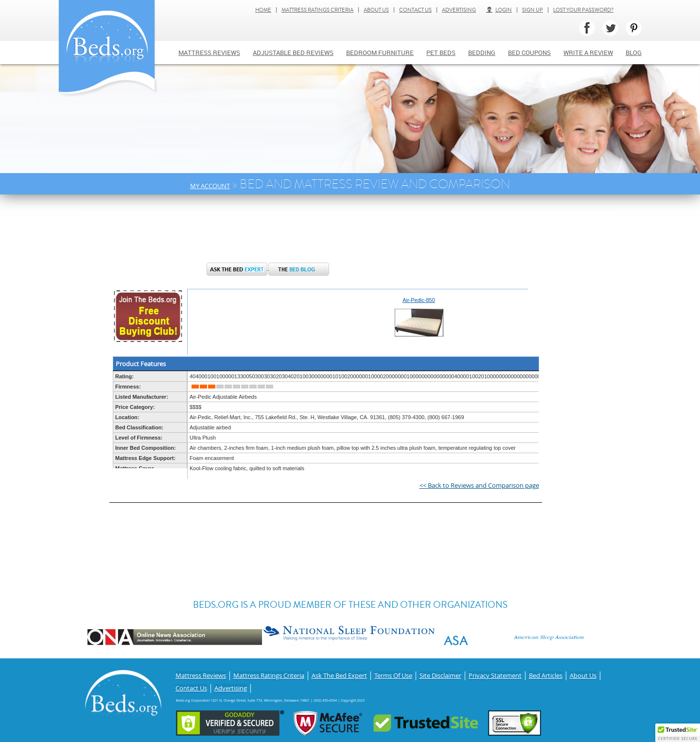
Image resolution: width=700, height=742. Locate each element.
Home (263, 10)
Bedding (482, 53)
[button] (678, 733)
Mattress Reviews (209, 53)
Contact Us (415, 10)
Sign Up (533, 10)
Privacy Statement (495, 675)
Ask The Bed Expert (339, 675)
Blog (634, 53)
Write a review (588, 53)
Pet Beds (441, 53)
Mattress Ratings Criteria (317, 10)
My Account (210, 186)
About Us (376, 10)
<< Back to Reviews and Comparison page (479, 485)
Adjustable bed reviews (293, 53)
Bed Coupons (529, 53)
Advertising (459, 10)
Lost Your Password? (583, 10)
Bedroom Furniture (380, 53)
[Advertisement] (269, 233)
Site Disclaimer (440, 675)
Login (499, 10)
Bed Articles (546, 675)
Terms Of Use (393, 675)
